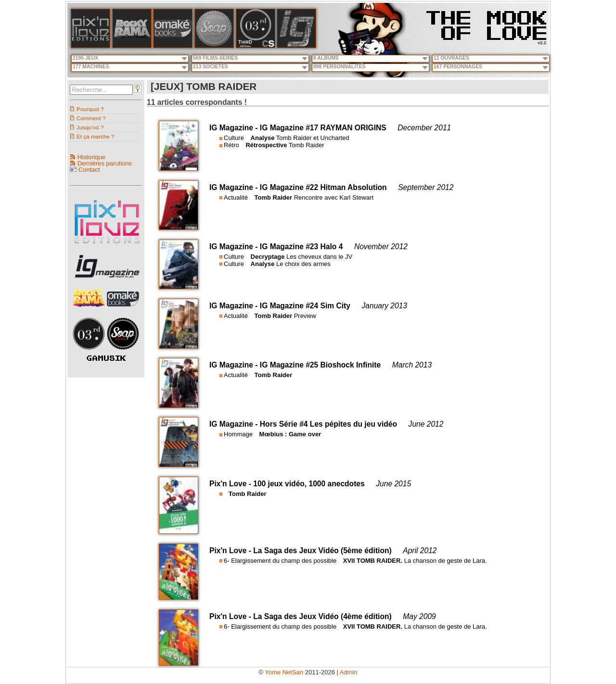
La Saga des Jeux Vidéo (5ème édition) (322, 551)
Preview (305, 316)
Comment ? (91, 118)
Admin (349, 672)
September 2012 (426, 187)
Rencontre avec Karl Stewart (334, 197)
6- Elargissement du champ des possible (280, 561)
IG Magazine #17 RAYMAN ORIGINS (323, 128)
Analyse (263, 138)
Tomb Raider (307, 145)
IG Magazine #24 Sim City (305, 306)
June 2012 (426, 424)
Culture (234, 138)
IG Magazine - (235, 128)
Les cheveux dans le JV (319, 257)
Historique (92, 157)
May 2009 (419, 616)
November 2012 (381, 247)
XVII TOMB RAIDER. (373, 561)
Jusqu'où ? (90, 127)
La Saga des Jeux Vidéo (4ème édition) (322, 616)
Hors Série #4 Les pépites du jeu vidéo (328, 424)
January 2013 (385, 306)
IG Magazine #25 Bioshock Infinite (320, 365)
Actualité (236, 197)
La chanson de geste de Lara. (446, 561)
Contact (89, 170)
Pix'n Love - (231, 484)
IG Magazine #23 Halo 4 (301, 247)
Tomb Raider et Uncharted (313, 138)
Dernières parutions (105, 163)
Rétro (231, 145)
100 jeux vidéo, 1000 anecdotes (309, 484)
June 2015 (393, 484)
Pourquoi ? (90, 109)
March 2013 (412, 365)
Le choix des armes (303, 264)
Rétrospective (266, 145)
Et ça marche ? (96, 136)
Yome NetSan (284, 672)
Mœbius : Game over (290, 434)
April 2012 (420, 551)
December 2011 (424, 128)
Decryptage (268, 257)
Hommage (238, 434)
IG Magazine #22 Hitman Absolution (323, 187)
